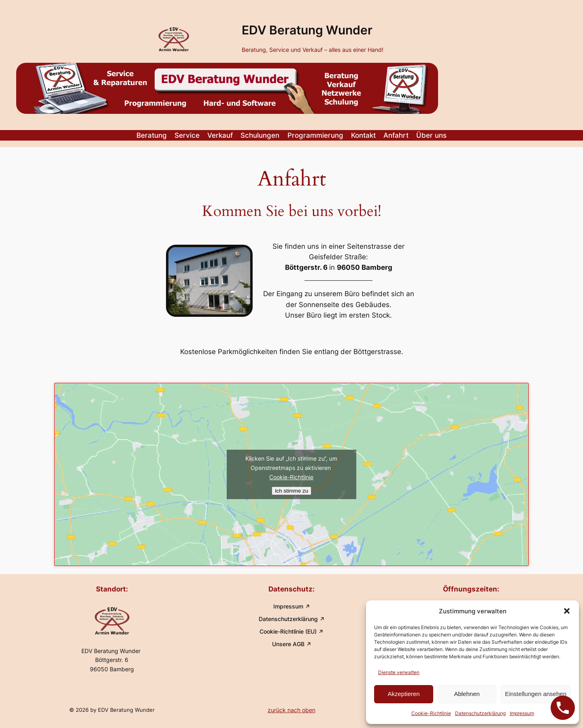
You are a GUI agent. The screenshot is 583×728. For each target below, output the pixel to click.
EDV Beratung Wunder (307, 30)
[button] (567, 611)
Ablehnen (467, 694)
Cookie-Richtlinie (431, 713)
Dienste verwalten (399, 672)
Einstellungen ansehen (536, 694)
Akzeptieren (403, 694)
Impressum (522, 713)
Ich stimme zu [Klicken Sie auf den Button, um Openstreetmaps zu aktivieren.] (291, 491)
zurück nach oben (291, 710)
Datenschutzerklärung (480, 713)
